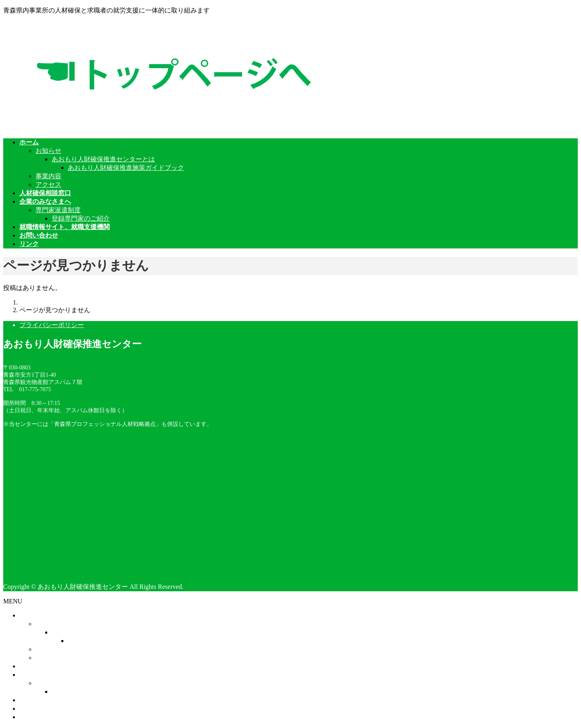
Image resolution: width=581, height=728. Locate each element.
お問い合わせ (39, 708)
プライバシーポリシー (52, 325)
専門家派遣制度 (58, 210)
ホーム (29, 615)
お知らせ (48, 151)
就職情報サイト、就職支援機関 (65, 700)
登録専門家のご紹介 (81, 218)
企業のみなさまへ (45, 675)
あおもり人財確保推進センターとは (103, 159)
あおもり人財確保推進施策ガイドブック (126, 168)
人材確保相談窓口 (45, 666)
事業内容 (48, 176)
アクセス (48, 185)
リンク (29, 717)
